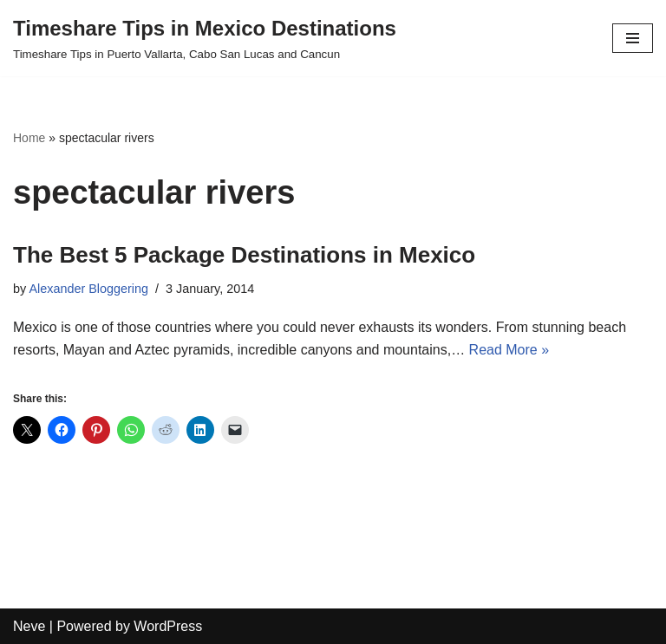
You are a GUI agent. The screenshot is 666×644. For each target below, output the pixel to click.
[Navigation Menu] (633, 38)
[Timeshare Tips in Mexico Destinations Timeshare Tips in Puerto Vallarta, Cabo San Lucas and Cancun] (205, 38)
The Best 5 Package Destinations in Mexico (244, 255)
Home (29, 138)
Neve (29, 626)
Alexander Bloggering (88, 289)
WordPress (168, 626)
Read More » (509, 350)
